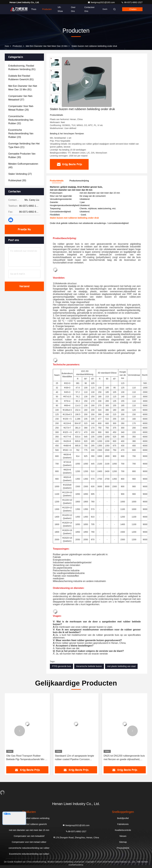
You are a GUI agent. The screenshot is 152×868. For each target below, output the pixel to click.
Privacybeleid (123, 848)
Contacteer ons (90, 9)
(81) (21, 78)
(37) (21, 98)
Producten (47, 9)
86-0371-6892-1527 (132, 2)
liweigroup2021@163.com (102, 2)
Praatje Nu (24, 229)
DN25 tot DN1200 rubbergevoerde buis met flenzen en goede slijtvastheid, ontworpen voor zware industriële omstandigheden (124, 758)
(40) (23, 166)
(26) (21, 108)
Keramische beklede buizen (89, 666)
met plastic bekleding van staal (121, 666)
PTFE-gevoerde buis (61, 666)
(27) (20, 174)
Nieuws (123, 836)
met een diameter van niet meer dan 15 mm (47, 46)
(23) (21, 133)
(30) (22, 155)
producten (17, 46)
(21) (24, 145)
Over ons (73, 9)
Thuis (34, 9)
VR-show (60, 9)
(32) (21, 120)
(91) (22, 68)
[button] (20, 731)
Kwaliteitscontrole (123, 830)
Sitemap (123, 842)
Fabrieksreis (123, 824)
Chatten (133, 9)
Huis (7, 46)
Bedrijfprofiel (123, 818)
